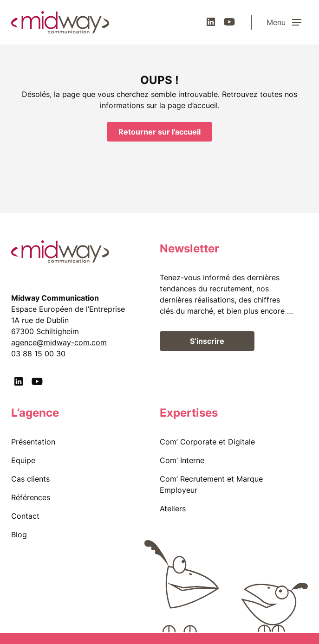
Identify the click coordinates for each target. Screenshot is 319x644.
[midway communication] (60, 22)
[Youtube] (229, 22)
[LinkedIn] (211, 22)
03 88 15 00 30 (38, 354)
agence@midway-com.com (59, 342)
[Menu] (287, 22)
